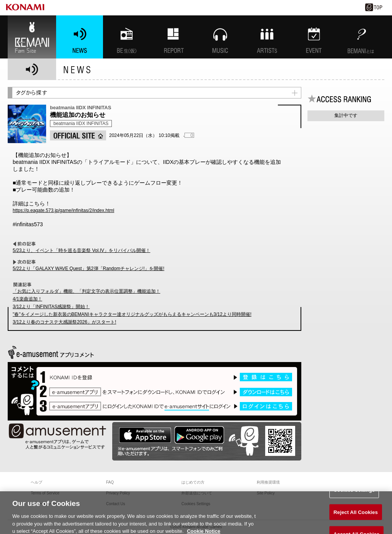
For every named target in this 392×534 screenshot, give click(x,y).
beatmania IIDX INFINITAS (81, 123)
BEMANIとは (361, 37)
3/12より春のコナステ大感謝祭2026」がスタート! (64, 322)
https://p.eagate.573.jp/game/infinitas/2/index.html (63, 210)
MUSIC (220, 37)
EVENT (314, 37)
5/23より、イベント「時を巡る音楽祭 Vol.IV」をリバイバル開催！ (81, 250)
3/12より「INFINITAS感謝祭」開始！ (51, 307)
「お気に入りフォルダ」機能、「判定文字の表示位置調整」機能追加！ (86, 291)
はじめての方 (193, 482)
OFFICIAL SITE (78, 135)
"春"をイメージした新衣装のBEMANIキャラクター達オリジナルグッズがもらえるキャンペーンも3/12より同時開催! (132, 314)
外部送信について (197, 493)
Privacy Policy (118, 493)
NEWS (80, 37)
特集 (173, 37)
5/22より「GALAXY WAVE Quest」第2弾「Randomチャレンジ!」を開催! (89, 269)
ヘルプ (37, 482)
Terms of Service (45, 493)
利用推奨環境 (268, 482)
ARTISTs (267, 37)
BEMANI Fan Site (32, 37)
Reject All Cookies (356, 518)
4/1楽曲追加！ (27, 299)
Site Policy (266, 493)
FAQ (110, 482)
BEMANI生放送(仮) (126, 37)
